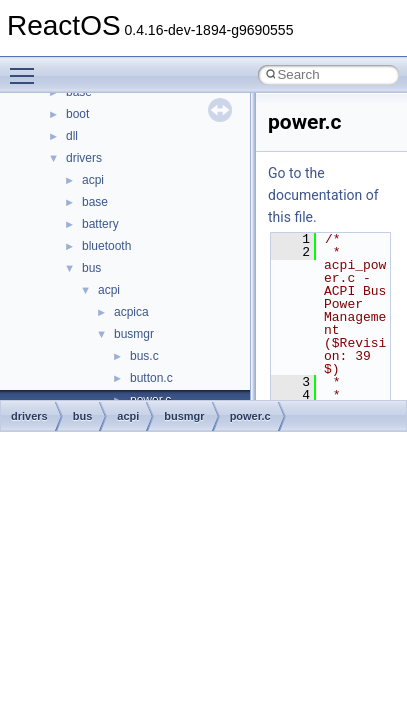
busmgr (134, 334)
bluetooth (106, 246)
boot (77, 114)
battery (100, 224)
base (95, 202)
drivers (84, 158)
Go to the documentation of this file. (323, 195)
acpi (93, 180)
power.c (250, 416)
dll (72, 136)
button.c (151, 378)
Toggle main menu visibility (27, 67)
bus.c (144, 356)
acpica (131, 312)
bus (91, 268)
